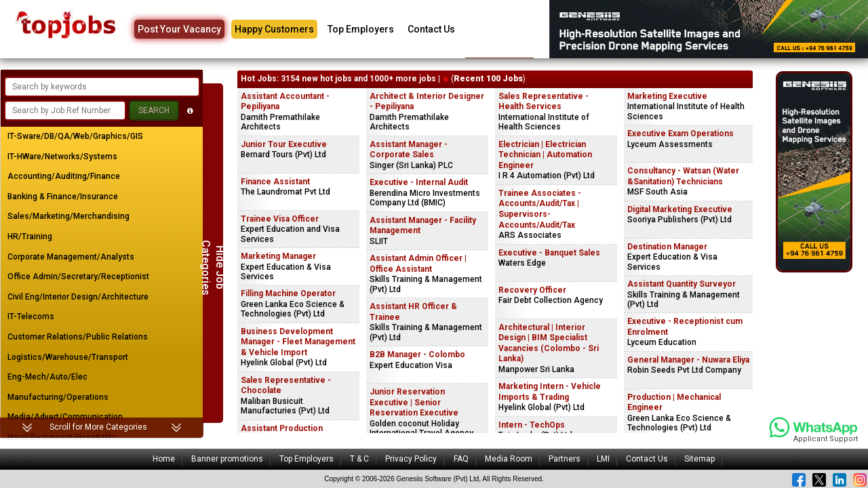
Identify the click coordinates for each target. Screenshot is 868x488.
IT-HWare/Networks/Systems (62, 157)
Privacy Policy (411, 459)
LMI (603, 459)
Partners (565, 459)
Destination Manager (667, 247)
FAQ (461, 459)
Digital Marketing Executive (680, 209)
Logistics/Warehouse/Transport (68, 357)
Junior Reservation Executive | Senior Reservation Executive (414, 402)
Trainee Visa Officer (280, 219)
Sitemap (699, 459)
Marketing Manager (278, 256)
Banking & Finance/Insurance (63, 197)
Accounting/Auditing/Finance (64, 176)
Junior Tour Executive (284, 144)
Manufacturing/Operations (58, 397)
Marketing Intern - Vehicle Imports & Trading (550, 392)
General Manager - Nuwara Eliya (688, 360)
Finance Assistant (275, 182)
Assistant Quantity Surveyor (682, 284)
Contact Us (431, 29)
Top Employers (361, 29)
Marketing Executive (667, 96)
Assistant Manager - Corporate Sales (409, 150)
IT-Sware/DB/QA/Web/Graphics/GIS (75, 136)
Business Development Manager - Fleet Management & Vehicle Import (298, 342)
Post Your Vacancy (179, 29)
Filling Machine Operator (288, 293)
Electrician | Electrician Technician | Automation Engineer (545, 155)
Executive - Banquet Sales (549, 253)
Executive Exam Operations (680, 134)
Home (164, 459)
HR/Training (30, 237)
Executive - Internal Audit (419, 182)
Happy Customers (274, 29)
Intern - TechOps (532, 425)
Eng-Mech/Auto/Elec (47, 377)
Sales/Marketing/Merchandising (68, 216)
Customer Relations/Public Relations (78, 337)
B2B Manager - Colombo (417, 354)
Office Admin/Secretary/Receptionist (78, 277)
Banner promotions (227, 459)
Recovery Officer (532, 290)
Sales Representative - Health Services (544, 102)
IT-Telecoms (31, 317)
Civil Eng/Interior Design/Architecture (78, 297)
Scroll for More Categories (98, 427)
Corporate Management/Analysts (71, 257)
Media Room (509, 459)
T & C (359, 459)
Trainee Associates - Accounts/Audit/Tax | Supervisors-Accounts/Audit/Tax (540, 209)
